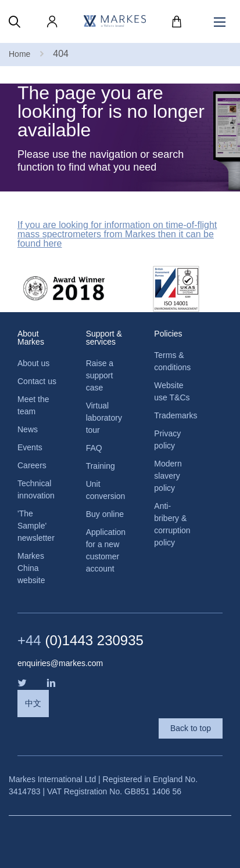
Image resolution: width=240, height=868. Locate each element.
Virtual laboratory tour (104, 418)
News (28, 429)
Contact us (37, 381)
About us (33, 363)
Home (19, 54)
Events (30, 447)
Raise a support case (100, 375)
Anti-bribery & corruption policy (172, 524)
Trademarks (174, 415)
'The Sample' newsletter (36, 526)
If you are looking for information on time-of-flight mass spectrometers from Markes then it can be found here (117, 234)
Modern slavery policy (168, 476)
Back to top (191, 728)
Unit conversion (106, 490)
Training (101, 466)
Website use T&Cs (172, 391)
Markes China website (31, 568)
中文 (33, 703)
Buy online (105, 514)
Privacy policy (167, 440)
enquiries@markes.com (60, 663)
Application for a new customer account (106, 550)
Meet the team (33, 405)
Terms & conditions (172, 361)
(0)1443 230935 (80, 641)
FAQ (94, 448)
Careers (32, 465)
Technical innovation (36, 489)
